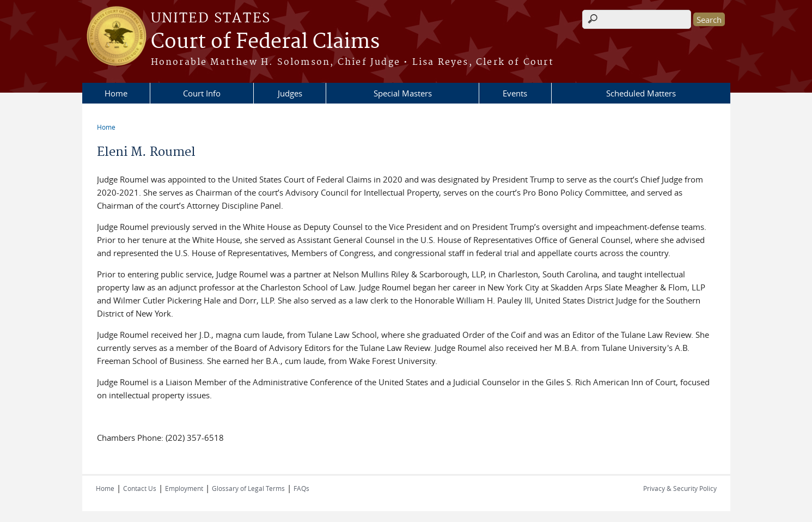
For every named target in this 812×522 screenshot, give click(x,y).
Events (515, 93)
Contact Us (140, 488)
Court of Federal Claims (265, 42)
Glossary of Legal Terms (248, 488)
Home (116, 93)
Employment (184, 488)
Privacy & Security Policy (680, 488)
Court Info (202, 93)
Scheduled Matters (641, 93)
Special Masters (403, 93)
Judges (290, 93)
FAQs (301, 488)
